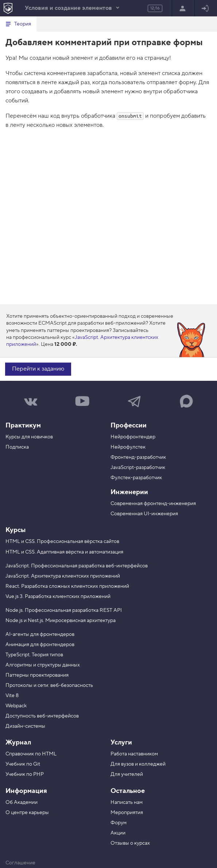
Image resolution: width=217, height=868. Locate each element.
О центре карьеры (27, 813)
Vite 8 (12, 696)
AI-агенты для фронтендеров (40, 634)
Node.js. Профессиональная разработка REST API (64, 610)
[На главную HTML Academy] (8, 8)
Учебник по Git (23, 764)
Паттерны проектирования (37, 675)
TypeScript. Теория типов (34, 655)
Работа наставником (134, 754)
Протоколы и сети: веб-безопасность (49, 685)
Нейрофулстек (128, 447)
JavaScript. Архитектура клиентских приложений (63, 576)
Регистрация (183, 9)
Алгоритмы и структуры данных (43, 665)
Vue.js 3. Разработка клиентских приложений (58, 597)
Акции (118, 833)
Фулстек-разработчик (136, 478)
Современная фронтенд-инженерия (153, 504)
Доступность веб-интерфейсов (42, 716)
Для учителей (127, 774)
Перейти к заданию (38, 369)
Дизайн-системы (25, 726)
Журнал (18, 742)
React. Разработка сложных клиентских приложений (67, 586)
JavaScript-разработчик (138, 468)
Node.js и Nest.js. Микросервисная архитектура (61, 621)
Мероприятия (127, 813)
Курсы (15, 530)
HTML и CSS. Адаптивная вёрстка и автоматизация (64, 552)
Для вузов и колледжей (138, 764)
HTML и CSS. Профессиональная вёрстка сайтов (62, 541)
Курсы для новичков (29, 437)
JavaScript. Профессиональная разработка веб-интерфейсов (77, 566)
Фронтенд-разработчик (138, 457)
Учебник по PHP (25, 774)
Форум (119, 823)
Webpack (16, 706)
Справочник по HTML (31, 754)
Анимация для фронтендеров (40, 645)
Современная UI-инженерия (144, 514)
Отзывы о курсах (130, 843)
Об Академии (22, 802)
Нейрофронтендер (133, 437)
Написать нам (127, 802)
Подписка (17, 447)
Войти (205, 9)
